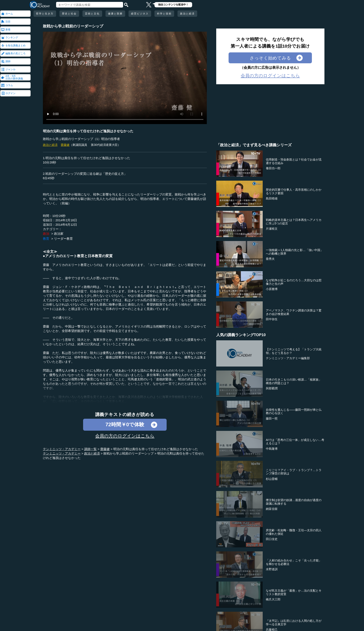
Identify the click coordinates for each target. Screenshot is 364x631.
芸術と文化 (92, 14)
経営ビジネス (140, 14)
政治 (46, 234)
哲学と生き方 (45, 14)
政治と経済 (187, 14)
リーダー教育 (63, 239)
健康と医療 (115, 14)
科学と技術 (164, 14)
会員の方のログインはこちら (125, 436)
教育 (46, 239)
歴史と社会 (69, 14)
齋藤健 (65, 145)
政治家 (59, 234)
